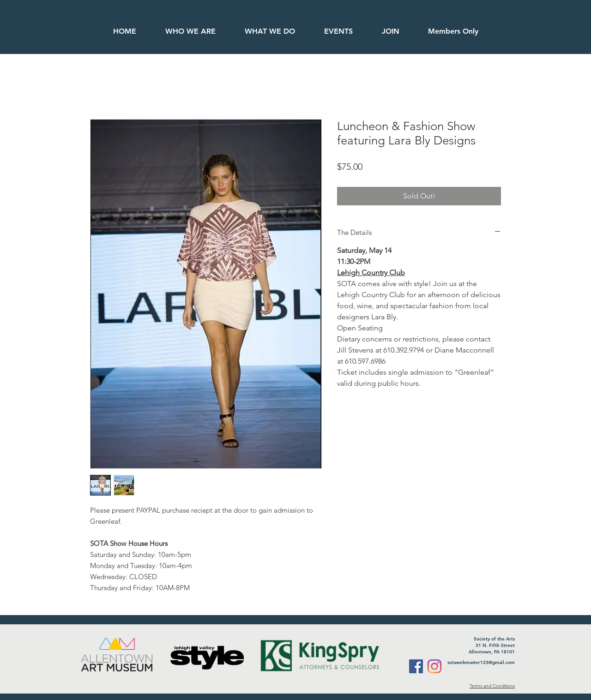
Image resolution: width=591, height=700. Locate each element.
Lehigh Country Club (371, 272)
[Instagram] (434, 666)
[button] (453, 31)
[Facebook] (416, 666)
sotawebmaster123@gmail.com (481, 662)
